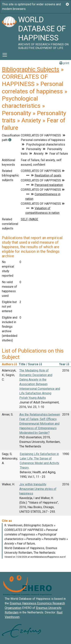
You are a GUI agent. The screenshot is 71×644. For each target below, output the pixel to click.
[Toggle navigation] (5, 55)
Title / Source (30, 364)
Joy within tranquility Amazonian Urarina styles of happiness (38, 489)
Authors (9, 364)
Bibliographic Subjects (31, 69)
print (64, 63)
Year (64, 364)
